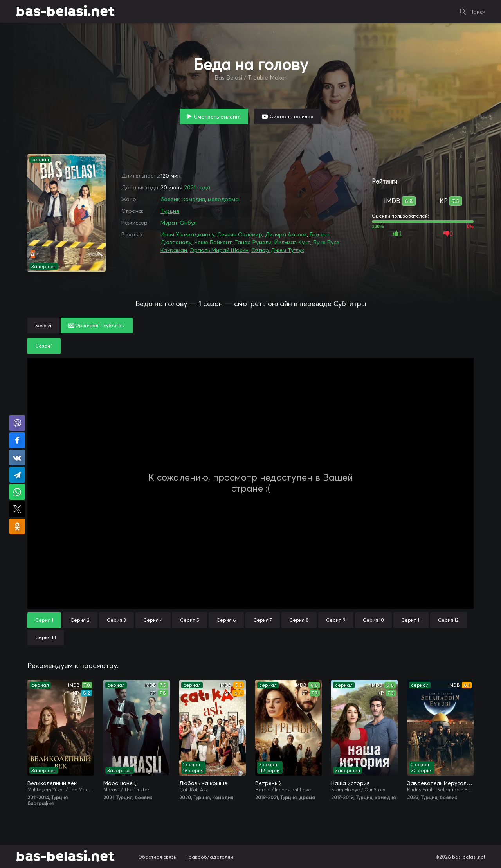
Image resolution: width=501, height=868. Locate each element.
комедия (194, 199)
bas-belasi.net (65, 12)
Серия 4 (153, 620)
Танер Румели (253, 242)
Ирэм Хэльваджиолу (187, 234)
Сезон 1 (44, 346)
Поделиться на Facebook (17, 440)
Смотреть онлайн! (217, 117)
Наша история (351, 783)
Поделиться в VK (17, 457)
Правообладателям (209, 857)
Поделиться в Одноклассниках (17, 526)
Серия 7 (263, 620)
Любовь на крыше (203, 783)
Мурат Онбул (178, 223)
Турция (170, 211)
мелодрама (223, 199)
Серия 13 (46, 637)
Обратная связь (157, 857)
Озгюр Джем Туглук (278, 250)
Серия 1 (44, 620)
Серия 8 (299, 620)
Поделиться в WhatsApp (17, 492)
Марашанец (120, 783)
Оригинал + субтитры (97, 325)
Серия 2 (80, 620)
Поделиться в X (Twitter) (17, 509)
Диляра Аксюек (286, 234)
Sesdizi (43, 325)
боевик (170, 199)
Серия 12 (448, 620)
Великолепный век (52, 783)
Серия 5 (190, 620)
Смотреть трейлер (292, 116)
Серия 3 (116, 620)
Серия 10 (373, 620)
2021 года (197, 187)
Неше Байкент (213, 242)
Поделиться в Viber (17, 423)
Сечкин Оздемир (240, 234)
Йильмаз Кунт (292, 242)
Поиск (478, 12)
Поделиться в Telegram (17, 475)
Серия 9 (336, 620)
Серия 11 (411, 620)
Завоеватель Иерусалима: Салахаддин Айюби (440, 783)
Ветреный (269, 783)
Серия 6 (226, 620)
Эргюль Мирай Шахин (219, 250)
